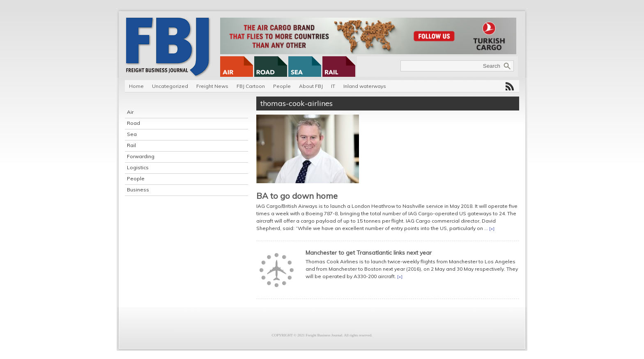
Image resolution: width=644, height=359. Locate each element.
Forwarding (141, 156)
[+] (492, 229)
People (282, 86)
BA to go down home (297, 196)
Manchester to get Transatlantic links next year (369, 253)
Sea (132, 134)
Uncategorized (170, 86)
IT (333, 86)
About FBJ (311, 86)
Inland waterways (365, 86)
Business (138, 190)
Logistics (138, 167)
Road (133, 123)
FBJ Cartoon (251, 86)
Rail (131, 145)
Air (130, 112)
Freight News (212, 86)
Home (136, 86)
